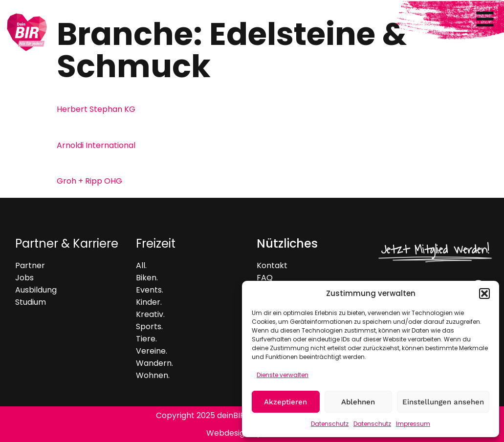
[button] (484, 294)
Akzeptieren (285, 402)
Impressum (413, 424)
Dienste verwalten (283, 375)
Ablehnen (358, 402)
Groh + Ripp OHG (89, 181)
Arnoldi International (96, 145)
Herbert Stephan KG (96, 109)
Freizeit (156, 243)
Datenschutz (330, 424)
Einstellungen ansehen (443, 402)
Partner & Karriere (67, 243)
